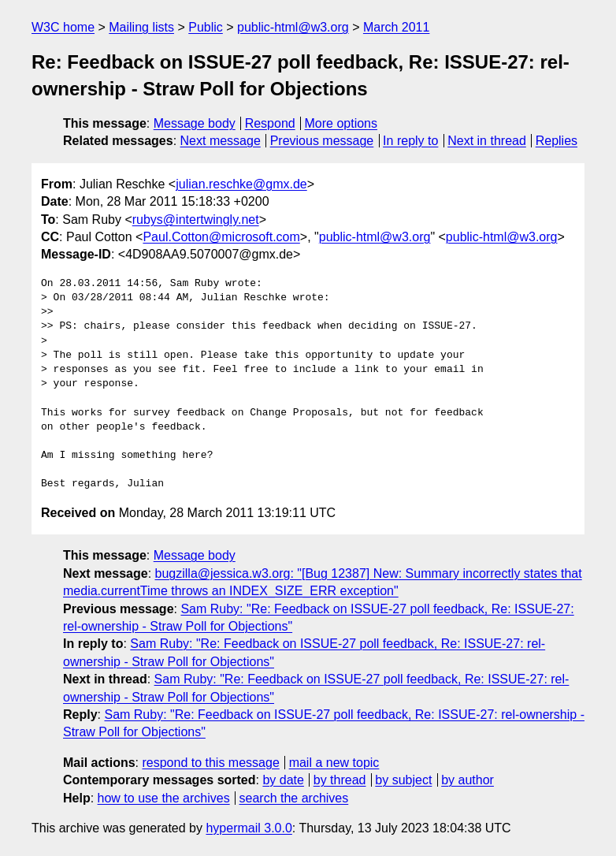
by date (283, 780)
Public (206, 27)
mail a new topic (334, 763)
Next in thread (487, 141)
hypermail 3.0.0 (249, 828)
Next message (221, 141)
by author (468, 780)
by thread (340, 780)
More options (341, 123)
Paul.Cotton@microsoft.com (221, 237)
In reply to (410, 141)
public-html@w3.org (293, 27)
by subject (403, 780)
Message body (195, 123)
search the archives (294, 798)
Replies (557, 141)
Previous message (322, 141)
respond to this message (210, 763)
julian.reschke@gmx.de (241, 184)
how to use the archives (164, 798)
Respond (270, 123)
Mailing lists (141, 27)
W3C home (63, 27)
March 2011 (397, 27)
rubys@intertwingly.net (196, 220)
